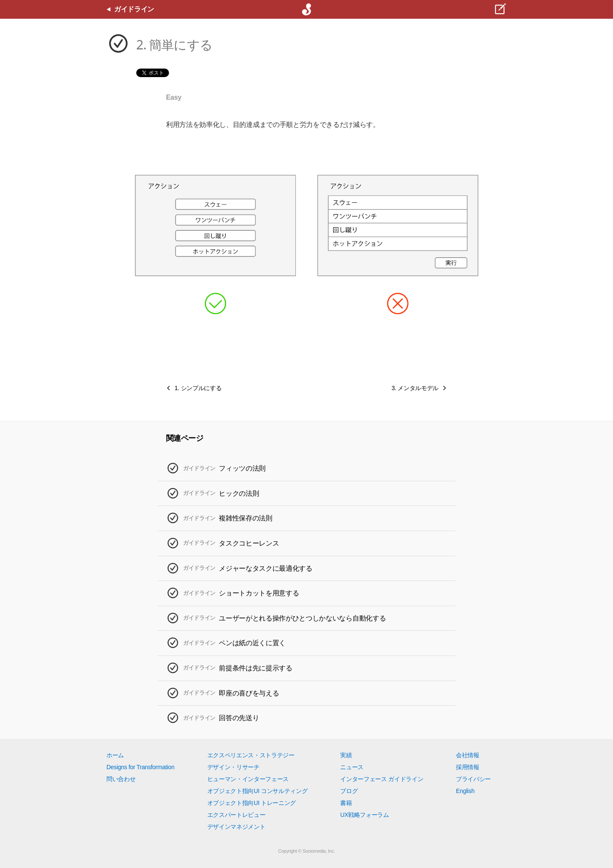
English (465, 791)
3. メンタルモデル (415, 388)
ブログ (349, 791)
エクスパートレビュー (236, 815)
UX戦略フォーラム (365, 815)
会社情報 (468, 755)
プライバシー (473, 779)
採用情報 (468, 767)
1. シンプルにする (198, 388)
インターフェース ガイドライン (382, 779)
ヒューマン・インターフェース (248, 779)
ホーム (115, 755)
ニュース (352, 767)
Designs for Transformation (140, 767)
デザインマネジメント (236, 827)
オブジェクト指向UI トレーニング (252, 803)
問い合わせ (121, 779)
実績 (346, 755)
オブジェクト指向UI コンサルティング (258, 791)
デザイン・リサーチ (233, 767)
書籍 (346, 803)
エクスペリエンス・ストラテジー (251, 755)
